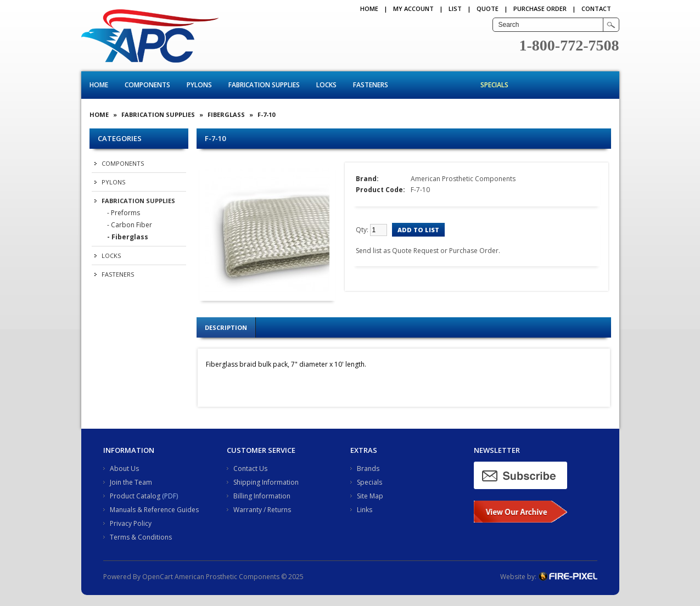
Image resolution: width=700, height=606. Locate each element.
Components (147, 85)
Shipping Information (266, 482)
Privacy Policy (131, 523)
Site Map (370, 496)
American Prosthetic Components (463, 179)
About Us (124, 468)
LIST (455, 9)
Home (369, 9)
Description (226, 327)
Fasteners (371, 85)
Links (365, 510)
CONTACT (596, 9)
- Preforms (124, 213)
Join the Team (131, 482)
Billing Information (262, 496)
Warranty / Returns (262, 510)
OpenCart (158, 577)
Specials (494, 85)
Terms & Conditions (141, 537)
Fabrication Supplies (264, 85)
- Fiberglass (128, 237)
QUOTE (488, 9)
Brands (368, 468)
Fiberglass (226, 114)
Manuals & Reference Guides (154, 510)
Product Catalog (135, 496)
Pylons (199, 85)
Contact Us (250, 468)
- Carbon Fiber (130, 225)
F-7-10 (266, 114)
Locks (326, 85)
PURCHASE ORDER (540, 9)
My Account (413, 9)
